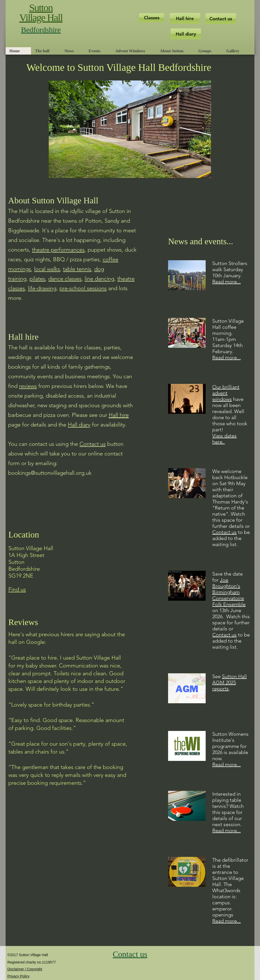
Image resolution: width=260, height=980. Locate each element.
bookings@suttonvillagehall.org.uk (50, 473)
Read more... (226, 282)
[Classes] (152, 18)
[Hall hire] (185, 18)
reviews (28, 386)
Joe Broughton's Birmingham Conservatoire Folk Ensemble (229, 592)
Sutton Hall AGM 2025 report (230, 682)
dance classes (65, 279)
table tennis (77, 269)
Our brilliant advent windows (226, 393)
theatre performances (58, 250)
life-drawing (42, 288)
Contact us (224, 532)
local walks (47, 269)
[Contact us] (221, 19)
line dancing (99, 279)
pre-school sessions (83, 288)
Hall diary (79, 425)
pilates (37, 279)
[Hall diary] (186, 34)
